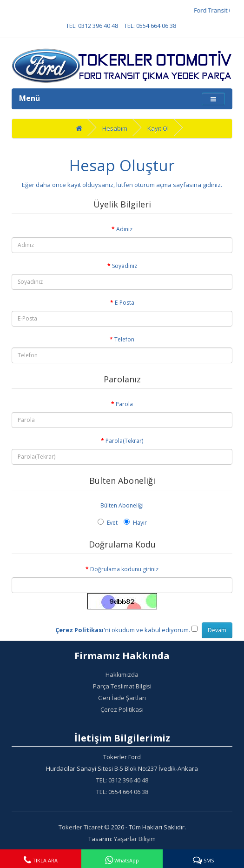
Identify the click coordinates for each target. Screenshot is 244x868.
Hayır (135, 523)
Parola (124, 404)
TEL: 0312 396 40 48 (92, 26)
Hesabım (115, 128)
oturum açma (153, 185)
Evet (108, 523)
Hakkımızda (122, 674)
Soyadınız (125, 266)
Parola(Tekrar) (124, 441)
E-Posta (125, 303)
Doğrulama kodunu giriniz (124, 569)
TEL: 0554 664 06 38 (150, 26)
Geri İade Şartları (122, 698)
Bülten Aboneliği (122, 505)
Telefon (124, 339)
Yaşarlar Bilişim (135, 839)
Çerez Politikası (122, 709)
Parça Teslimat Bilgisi (122, 686)
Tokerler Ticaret (81, 827)
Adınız (124, 229)
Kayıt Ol (158, 128)
